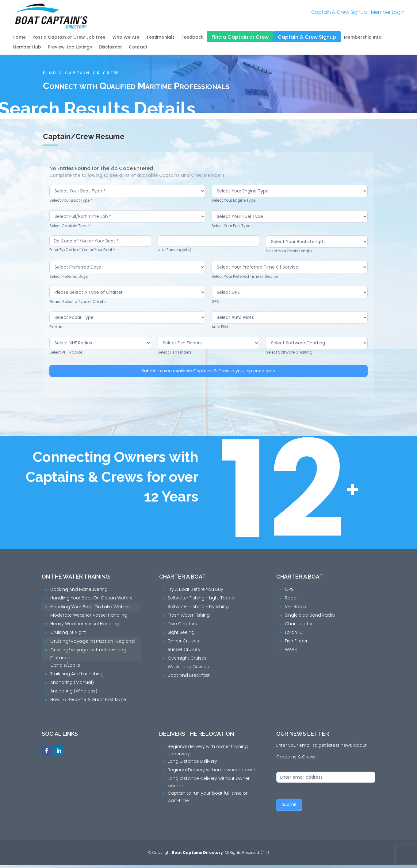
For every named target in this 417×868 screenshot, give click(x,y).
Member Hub (27, 47)
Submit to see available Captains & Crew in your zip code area (210, 374)
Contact (138, 47)
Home (19, 38)
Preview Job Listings (70, 47)
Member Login (388, 12)
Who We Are (126, 38)
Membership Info (363, 38)
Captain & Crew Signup (339, 12)
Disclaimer (110, 47)
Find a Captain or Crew (240, 37)
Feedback (193, 38)
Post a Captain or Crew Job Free (69, 38)
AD (265, 856)
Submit (289, 808)
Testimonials (161, 38)
